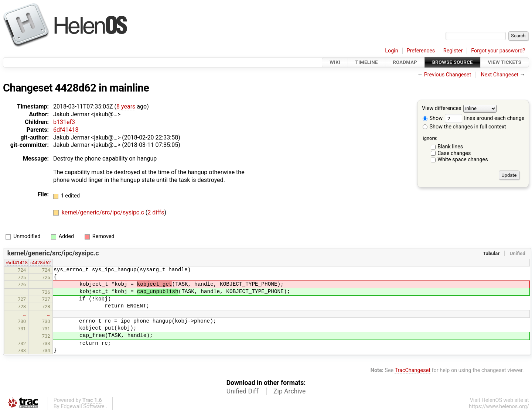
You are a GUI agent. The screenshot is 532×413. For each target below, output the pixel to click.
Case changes (454, 153)
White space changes (463, 160)
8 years (126, 106)
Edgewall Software (83, 407)
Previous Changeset (448, 75)
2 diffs (156, 212)
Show (433, 118)
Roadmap (405, 62)
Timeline (367, 62)
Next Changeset (499, 75)
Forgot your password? (498, 51)
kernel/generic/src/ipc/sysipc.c (104, 212)
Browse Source (453, 62)
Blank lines (450, 147)
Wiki (335, 62)
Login (392, 51)
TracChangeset (412, 370)
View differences (442, 109)
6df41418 (66, 130)
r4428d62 (40, 263)
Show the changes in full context (464, 127)
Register (453, 51)
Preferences (421, 51)
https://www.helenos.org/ (499, 407)
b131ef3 (64, 122)
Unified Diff (243, 391)
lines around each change (485, 118)
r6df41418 (17, 263)
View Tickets (505, 62)
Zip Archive (289, 391)
